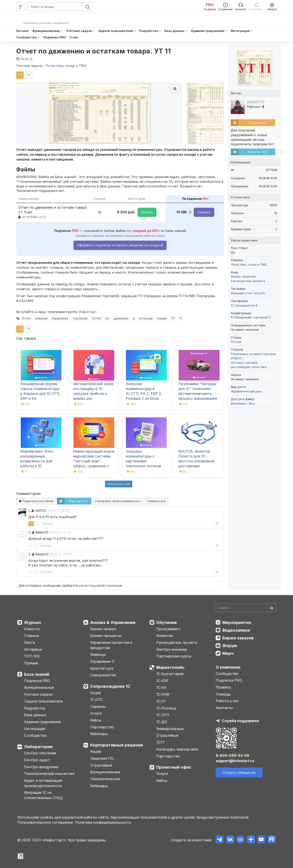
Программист (168, 629)
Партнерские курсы (174, 656)
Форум (230, 646)
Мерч (228, 653)
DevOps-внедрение (41, 767)
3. (30, 554)
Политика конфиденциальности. (103, 822)
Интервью (33, 649)
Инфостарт (87, 312)
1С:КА (161, 687)
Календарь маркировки (177, 749)
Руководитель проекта (248, 281)
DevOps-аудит (37, 760)
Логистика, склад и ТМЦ (249, 265)
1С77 (160, 742)
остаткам (146, 318)
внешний (41, 318)
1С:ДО (162, 722)
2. (30, 532)
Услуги (96, 713)
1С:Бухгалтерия (170, 674)
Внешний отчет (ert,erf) (248, 293)
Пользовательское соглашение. (46, 822)
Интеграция (34, 729)
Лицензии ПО (102, 758)
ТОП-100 (32, 656)
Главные (32, 636)
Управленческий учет (246, 391)
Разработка (34, 708)
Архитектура (102, 668)
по (107, 318)
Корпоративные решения (117, 745)
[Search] (246, 608)
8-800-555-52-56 (232, 756)
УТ (173, 318)
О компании (228, 667)
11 (180, 318)
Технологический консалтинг (49, 774)
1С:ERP (162, 681)
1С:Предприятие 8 (244, 305)
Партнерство (102, 727)
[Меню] (21, 7)
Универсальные (170, 729)
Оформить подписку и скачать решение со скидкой (120, 245)
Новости (32, 629)
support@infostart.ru (235, 761)
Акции (96, 693)
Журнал (32, 622)
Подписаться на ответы (36, 501)
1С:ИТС (97, 700)
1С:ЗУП (163, 715)
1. (29, 511)
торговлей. (80, 318)
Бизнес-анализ (103, 629)
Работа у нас (227, 701)
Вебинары (99, 734)
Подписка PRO (37, 681)
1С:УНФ (163, 694)
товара (162, 318)
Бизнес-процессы (106, 636)
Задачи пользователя (43, 701)
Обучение (167, 622)
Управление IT (103, 661)
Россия (236, 342)
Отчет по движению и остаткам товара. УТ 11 (93, 51)
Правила (223, 687)
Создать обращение (239, 772)
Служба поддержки (240, 721)
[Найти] (272, 608)
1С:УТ (161, 701)
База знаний (37, 674)
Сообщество (35, 735)
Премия (31, 663)
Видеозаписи (236, 630)
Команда (98, 655)
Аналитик (165, 636)
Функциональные (39, 687)
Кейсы (96, 720)
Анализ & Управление (113, 622)
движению (121, 318)
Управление (60, 318)
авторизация (112, 586)
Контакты (224, 708)
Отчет (27, 318)
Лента (29, 643)
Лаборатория (38, 747)
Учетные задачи (38, 694)
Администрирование (42, 722)
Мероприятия (237, 622)
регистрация (89, 586)
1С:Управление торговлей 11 (251, 317)
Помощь (223, 694)
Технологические (105, 779)
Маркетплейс (170, 667)
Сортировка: (118, 501)
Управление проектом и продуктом (111, 645)
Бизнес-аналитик (244, 276)
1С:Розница (166, 708)
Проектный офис (174, 767)
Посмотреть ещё (119, 484)
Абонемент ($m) (243, 404)
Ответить (47, 524)
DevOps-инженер (172, 649)
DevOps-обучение (40, 753)
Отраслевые (101, 765)
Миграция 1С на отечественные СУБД (43, 795)
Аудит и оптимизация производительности (43, 783)
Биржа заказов (238, 638)
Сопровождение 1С (110, 686)
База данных (35, 715)
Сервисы (98, 707)
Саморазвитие (103, 675)
